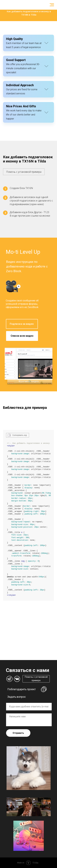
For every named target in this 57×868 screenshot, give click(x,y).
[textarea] (29, 720)
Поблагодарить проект (22, 689)
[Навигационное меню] (52, 5)
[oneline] (29, 707)
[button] (24, 170)
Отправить (18, 733)
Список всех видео (22, 336)
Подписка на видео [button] (22, 324)
